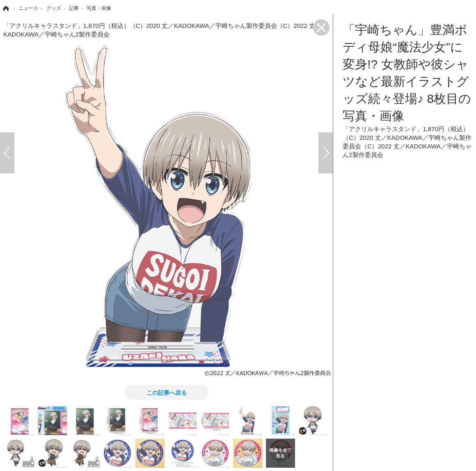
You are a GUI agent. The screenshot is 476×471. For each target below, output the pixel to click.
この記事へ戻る (167, 392)
